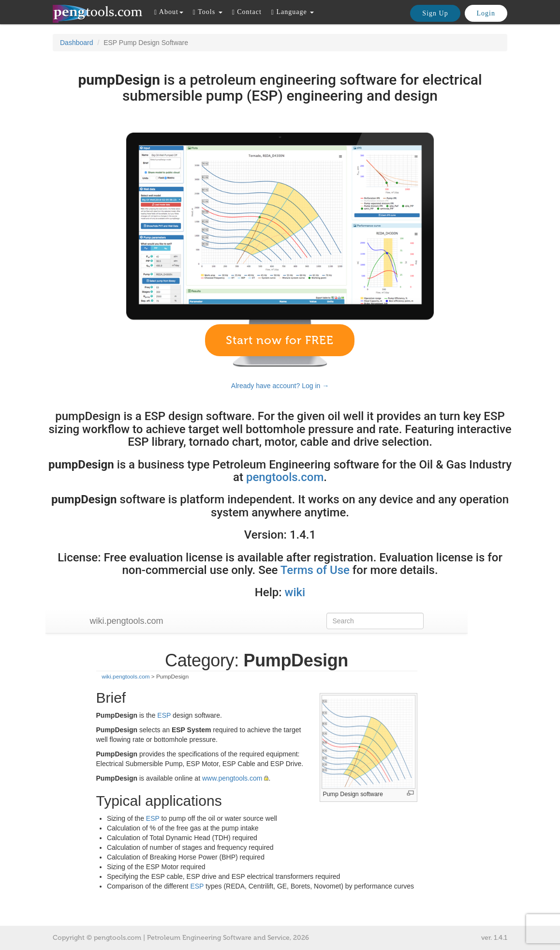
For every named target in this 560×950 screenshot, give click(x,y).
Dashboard (77, 43)
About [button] (169, 12)
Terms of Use (315, 570)
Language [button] (293, 12)
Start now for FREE (280, 340)
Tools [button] (208, 12)
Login (486, 13)
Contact (247, 12)
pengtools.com (285, 477)
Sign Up (435, 13)
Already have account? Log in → (280, 386)
